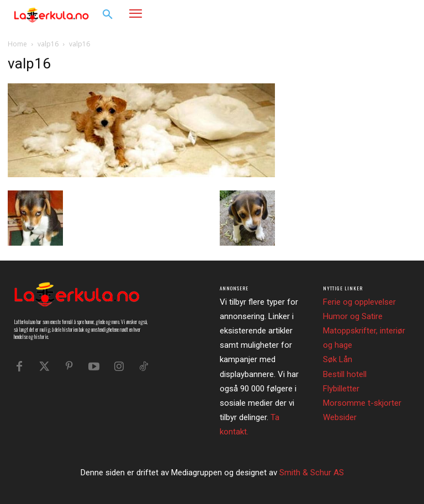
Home (17, 44)
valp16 (48, 44)
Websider (340, 417)
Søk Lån (338, 359)
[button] (108, 15)
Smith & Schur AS (312, 473)
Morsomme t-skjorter (362, 403)
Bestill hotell (345, 374)
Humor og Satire (353, 316)
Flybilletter (341, 389)
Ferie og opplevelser (359, 302)
